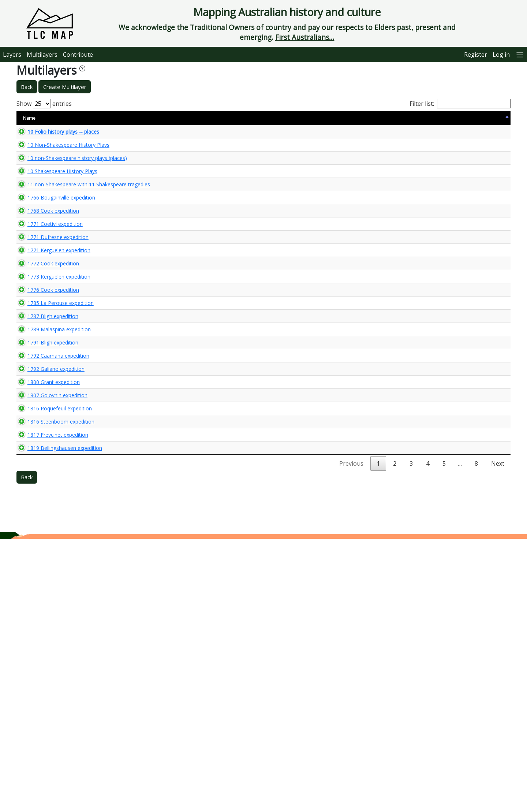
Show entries (44, 104)
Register (476, 55)
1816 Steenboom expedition (54, 657)
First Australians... (305, 37)
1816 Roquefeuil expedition (52, 638)
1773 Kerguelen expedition (52, 394)
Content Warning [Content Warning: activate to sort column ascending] (149, 118)
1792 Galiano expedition (49, 565)
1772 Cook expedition (46, 367)
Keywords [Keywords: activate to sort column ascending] (291, 118)
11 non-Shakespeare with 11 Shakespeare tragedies (54, 214)
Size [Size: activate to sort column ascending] (115, 118)
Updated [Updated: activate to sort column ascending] (431, 118)
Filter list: (460, 104)
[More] (520, 54)
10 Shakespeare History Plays (55, 194)
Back (27, 87)
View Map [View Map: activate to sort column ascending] (466, 118)
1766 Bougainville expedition (54, 241)
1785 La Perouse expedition (53, 454)
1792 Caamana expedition (51, 546)
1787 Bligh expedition (46, 481)
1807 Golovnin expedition (50, 611)
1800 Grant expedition (46, 584)
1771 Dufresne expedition (51, 321)
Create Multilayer (65, 87)
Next (498, 736)
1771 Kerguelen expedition (52, 340)
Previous (351, 736)
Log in (501, 55)
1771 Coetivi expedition (48, 301)
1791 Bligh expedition (46, 527)
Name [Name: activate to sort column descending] (29, 118)
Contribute (78, 55)
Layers (12, 55)
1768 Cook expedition (46, 275)
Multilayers (42, 55)
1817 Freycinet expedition (51, 676)
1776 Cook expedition (46, 424)
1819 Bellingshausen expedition (57, 707)
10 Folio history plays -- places (56, 135)
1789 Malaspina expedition (52, 507)
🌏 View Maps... (477, 134)
